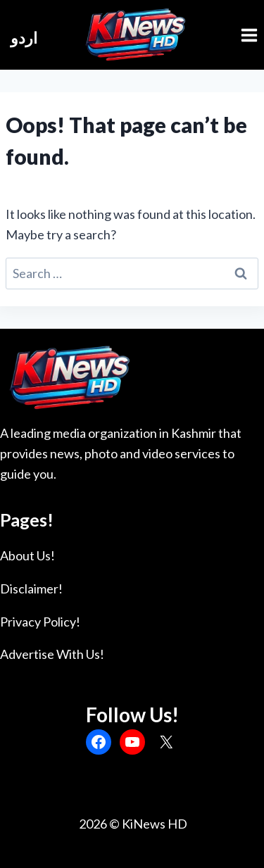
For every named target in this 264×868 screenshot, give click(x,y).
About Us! (27, 555)
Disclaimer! (31, 589)
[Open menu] (249, 35)
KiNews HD (155, 824)
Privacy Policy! (40, 622)
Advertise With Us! (52, 654)
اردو (24, 38)
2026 (92, 824)
